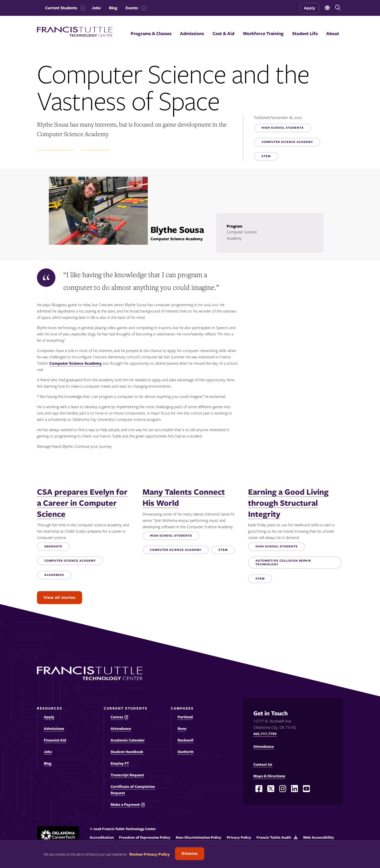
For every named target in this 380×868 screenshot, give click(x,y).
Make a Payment (125, 805)
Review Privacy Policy (149, 854)
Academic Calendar (128, 740)
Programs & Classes (151, 33)
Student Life (305, 33)
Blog (113, 8)
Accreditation (102, 837)
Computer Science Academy (287, 142)
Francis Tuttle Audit (274, 837)
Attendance (121, 729)
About (333, 33)
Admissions (192, 33)
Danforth (186, 752)
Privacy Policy (239, 837)
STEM (266, 156)
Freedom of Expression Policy (145, 837)
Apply (310, 8)
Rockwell (186, 740)
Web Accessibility (319, 837)
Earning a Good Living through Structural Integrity (288, 503)
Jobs (96, 8)
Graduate (53, 547)
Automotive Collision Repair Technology (283, 563)
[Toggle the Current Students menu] (81, 8)
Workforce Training (263, 33)
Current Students (61, 8)
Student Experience (55, 147)
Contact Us (263, 764)
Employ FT (120, 763)
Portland (185, 717)
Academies (54, 575)
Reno (182, 729)
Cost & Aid (223, 33)
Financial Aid (55, 740)
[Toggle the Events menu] (142, 8)
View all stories (60, 597)
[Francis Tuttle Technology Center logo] (75, 35)
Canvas (117, 717)
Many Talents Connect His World (184, 497)
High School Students (283, 128)
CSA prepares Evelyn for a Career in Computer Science (82, 503)
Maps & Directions (269, 776)
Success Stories (95, 147)
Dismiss (190, 853)
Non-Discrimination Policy (199, 837)
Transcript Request (127, 775)
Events (132, 8)
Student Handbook (127, 752)
